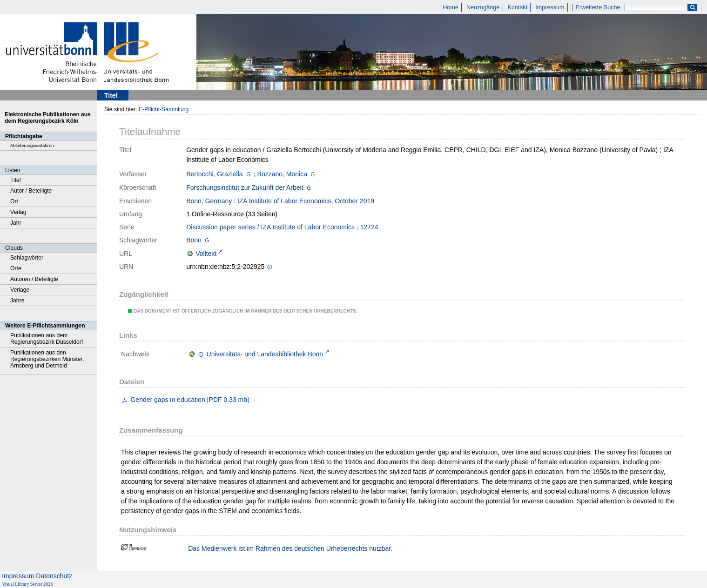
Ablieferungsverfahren (32, 145)
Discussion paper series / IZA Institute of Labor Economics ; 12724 (282, 227)
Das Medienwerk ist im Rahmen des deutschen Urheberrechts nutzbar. (290, 548)
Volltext (206, 254)
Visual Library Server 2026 (27, 584)
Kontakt (517, 7)
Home (451, 7)
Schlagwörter (27, 258)
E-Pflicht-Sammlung (164, 109)
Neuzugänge (483, 7)
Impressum (550, 7)
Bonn (194, 240)
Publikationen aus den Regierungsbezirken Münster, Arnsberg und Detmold (47, 359)
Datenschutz (54, 576)
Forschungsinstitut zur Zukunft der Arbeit (245, 187)
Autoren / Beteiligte (34, 279)
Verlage (20, 290)
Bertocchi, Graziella (214, 174)
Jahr (16, 223)
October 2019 (354, 201)
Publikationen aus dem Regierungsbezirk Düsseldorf (47, 339)
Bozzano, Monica (282, 174)
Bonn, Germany (209, 201)
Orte (16, 268)
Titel (16, 180)
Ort (14, 201)
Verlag (18, 212)
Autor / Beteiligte (31, 191)
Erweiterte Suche (598, 7)
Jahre (17, 301)
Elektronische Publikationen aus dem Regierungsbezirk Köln (48, 118)
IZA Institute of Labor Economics (284, 201)
